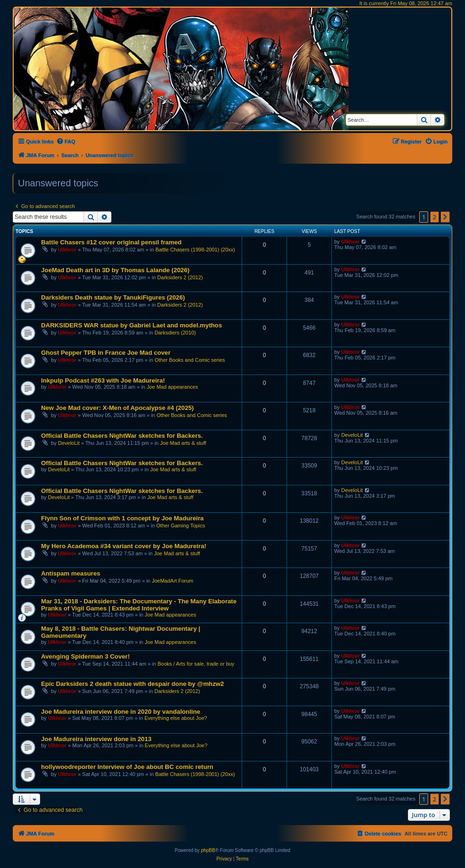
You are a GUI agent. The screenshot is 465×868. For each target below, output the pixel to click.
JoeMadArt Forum (172, 581)
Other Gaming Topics (181, 526)
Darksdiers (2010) (175, 333)
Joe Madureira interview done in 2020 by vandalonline (121, 712)
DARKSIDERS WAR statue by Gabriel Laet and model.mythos (131, 325)
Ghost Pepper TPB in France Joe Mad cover (106, 353)
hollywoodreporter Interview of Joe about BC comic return (127, 767)
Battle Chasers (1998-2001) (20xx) (195, 250)
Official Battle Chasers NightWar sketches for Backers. (122, 436)
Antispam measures (71, 573)
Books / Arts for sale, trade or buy (196, 664)
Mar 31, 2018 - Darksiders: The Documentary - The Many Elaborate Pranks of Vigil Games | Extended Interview (139, 605)
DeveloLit (69, 443)
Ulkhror (67, 250)
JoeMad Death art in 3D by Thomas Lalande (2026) (115, 270)
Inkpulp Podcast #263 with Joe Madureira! (103, 380)
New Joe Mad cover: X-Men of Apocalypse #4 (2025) (117, 408)
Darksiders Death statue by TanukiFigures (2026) (113, 297)
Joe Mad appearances (173, 387)
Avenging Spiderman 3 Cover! (85, 656)
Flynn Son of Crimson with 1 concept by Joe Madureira (122, 518)
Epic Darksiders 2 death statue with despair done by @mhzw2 (132, 684)
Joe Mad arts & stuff (183, 443)
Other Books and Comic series (190, 360)
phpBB (208, 850)
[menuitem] (66, 142)
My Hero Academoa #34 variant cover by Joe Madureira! (124, 546)
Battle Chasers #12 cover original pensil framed (111, 242)
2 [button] (435, 217)
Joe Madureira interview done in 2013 (96, 739)
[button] (445, 217)
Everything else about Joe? (176, 718)
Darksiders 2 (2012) (180, 277)
